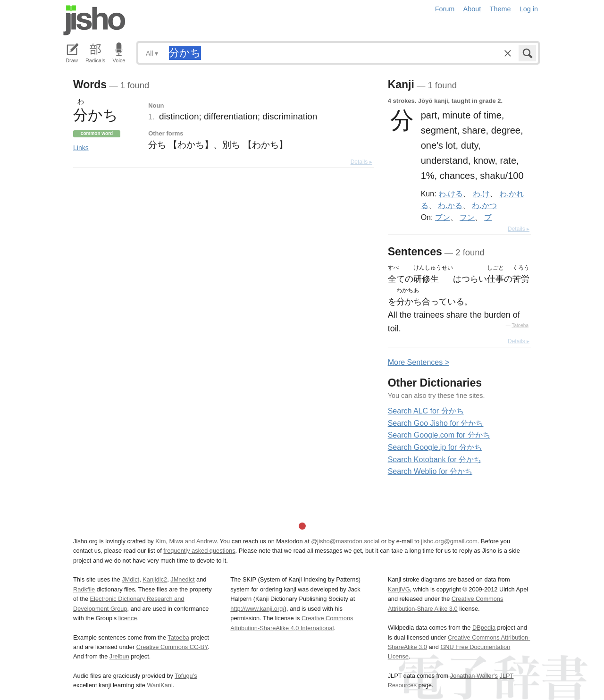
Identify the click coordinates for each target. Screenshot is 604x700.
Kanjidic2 (155, 579)
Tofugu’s (186, 676)
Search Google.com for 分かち (439, 435)
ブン (443, 217)
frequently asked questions (199, 551)
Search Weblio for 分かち (430, 471)
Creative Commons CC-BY (172, 647)
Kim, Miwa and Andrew (186, 541)
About (472, 9)
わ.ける (451, 194)
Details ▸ (361, 162)
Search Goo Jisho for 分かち (436, 423)
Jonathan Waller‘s (474, 676)
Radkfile (84, 589)
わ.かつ (484, 205)
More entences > (419, 362)
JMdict (130, 579)
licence (128, 618)
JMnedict (182, 579)
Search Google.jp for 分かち (435, 447)
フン (467, 217)
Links (81, 148)
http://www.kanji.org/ (257, 609)
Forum (445, 9)
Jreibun (119, 656)
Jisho (94, 20)
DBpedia (484, 628)
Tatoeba (520, 325)
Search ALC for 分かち (426, 411)
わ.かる (450, 205)
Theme (500, 9)
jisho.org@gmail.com (449, 541)
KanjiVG (399, 589)
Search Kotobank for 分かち (435, 460)
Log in (529, 9)
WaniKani (160, 685)
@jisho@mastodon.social (345, 541)
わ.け (481, 194)
